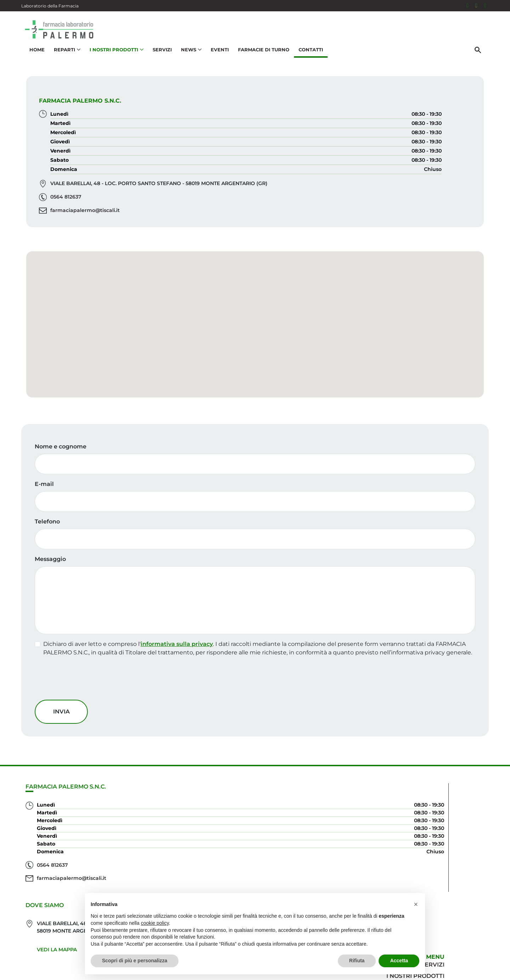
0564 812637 (305, 205)
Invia (66, 764)
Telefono (52, 558)
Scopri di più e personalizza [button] (135, 961)
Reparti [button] (64, 59)
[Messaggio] (255, 637)
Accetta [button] (399, 961)
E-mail (49, 521)
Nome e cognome (66, 483)
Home (33, 59)
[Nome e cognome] (255, 501)
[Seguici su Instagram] (476, 6)
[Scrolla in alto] (494, 951)
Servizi (159, 59)
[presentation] (93, 733)
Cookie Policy (469, 971)
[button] (255, 342)
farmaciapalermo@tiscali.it (324, 219)
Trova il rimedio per (450, 880)
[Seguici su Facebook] (467, 6)
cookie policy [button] (155, 923)
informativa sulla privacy (182, 681)
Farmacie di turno (260, 59)
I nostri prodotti (455, 868)
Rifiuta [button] (357, 961)
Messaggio (55, 596)
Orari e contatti (457, 891)
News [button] (188, 59)
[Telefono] (255, 576)
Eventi (216, 59)
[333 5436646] (485, 6)
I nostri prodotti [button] (113, 59)
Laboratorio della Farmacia (50, 6)
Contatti (307, 59)
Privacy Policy (431, 971)
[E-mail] (255, 538)
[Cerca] (481, 59)
